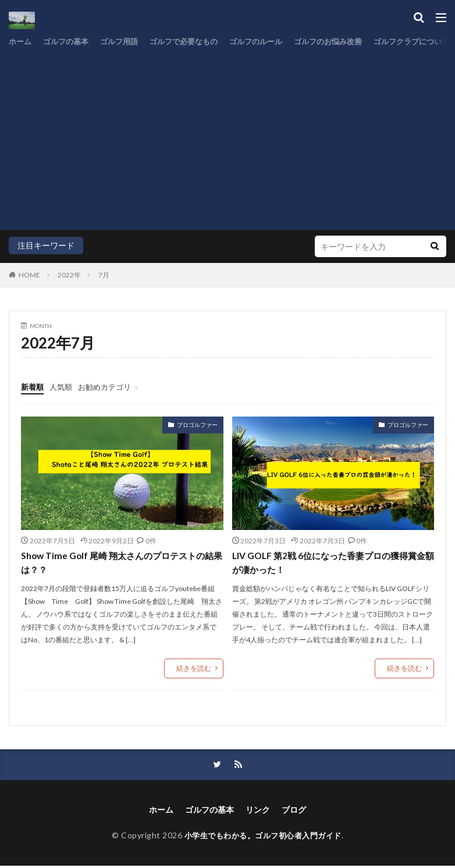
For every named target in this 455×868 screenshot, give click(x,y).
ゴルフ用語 (126, 42)
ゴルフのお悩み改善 (348, 42)
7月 (104, 275)
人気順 (63, 387)
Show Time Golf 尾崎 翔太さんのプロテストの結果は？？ (118, 563)
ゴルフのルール (271, 42)
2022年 (69, 275)
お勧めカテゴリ (110, 387)
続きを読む (194, 669)
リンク (258, 811)
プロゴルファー (197, 425)
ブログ (294, 811)
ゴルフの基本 (69, 42)
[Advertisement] (227, 137)
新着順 (33, 387)
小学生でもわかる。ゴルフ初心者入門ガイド (263, 837)
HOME (29, 275)
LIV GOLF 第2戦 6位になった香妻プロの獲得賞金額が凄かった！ (330, 563)
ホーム (21, 42)
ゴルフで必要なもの (194, 42)
